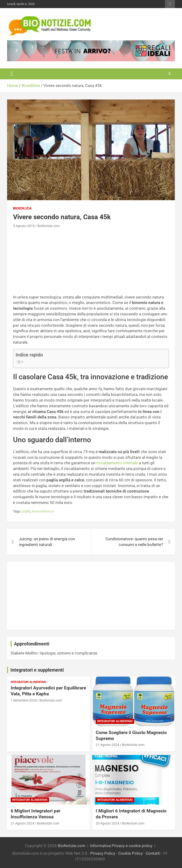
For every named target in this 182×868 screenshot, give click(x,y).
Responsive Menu (170, 4)
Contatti (153, 853)
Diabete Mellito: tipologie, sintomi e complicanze (54, 653)
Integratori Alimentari (28, 682)
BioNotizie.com (49, 226)
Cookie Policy (130, 853)
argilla (26, 511)
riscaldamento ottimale (117, 463)
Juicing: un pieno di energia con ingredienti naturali (47, 542)
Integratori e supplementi (37, 670)
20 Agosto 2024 (107, 823)
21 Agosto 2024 (107, 745)
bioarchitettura (43, 511)
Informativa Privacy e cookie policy (121, 846)
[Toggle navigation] (12, 74)
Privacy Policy (103, 853)
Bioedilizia (22, 208)
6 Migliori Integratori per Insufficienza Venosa (36, 814)
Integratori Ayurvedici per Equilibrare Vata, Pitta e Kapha (48, 691)
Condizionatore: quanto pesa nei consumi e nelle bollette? (134, 542)
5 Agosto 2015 (24, 226)
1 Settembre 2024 (24, 700)
